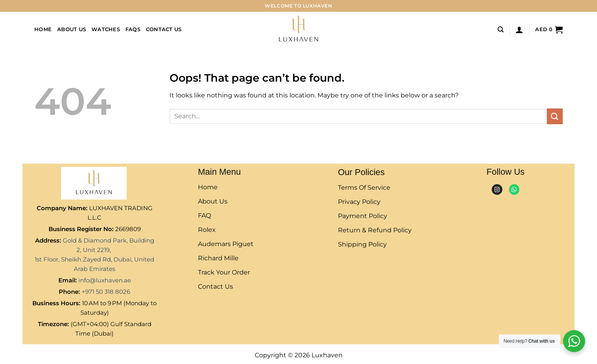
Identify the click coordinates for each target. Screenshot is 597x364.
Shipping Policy (362, 244)
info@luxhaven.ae (105, 280)
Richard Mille (218, 258)
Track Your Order (224, 272)
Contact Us (164, 29)
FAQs (133, 29)
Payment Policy (363, 216)
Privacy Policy (359, 202)
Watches (106, 29)
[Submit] (555, 116)
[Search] (501, 30)
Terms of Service (364, 188)
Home (43, 29)
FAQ (204, 216)
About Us (72, 29)
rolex (207, 230)
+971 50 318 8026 (106, 292)
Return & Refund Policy (375, 230)
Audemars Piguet (226, 244)
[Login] (519, 30)
